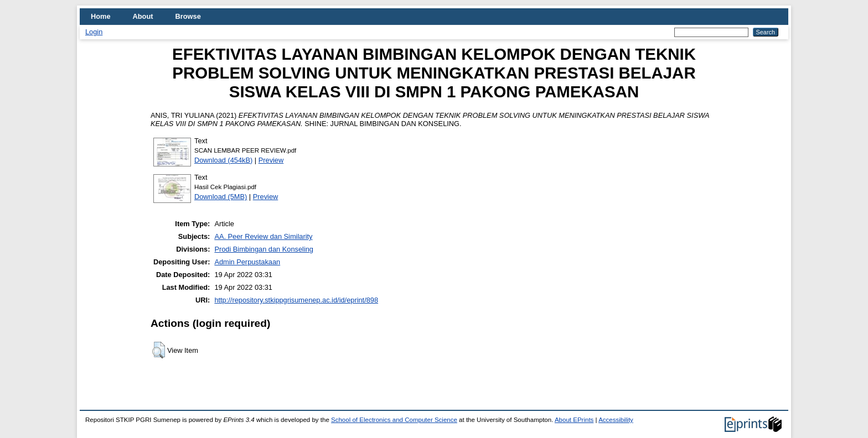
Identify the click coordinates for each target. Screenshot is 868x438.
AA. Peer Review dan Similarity (263, 236)
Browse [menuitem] (188, 16)
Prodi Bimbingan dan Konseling (264, 249)
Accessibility (616, 420)
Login (94, 32)
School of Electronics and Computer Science (394, 420)
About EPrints (574, 420)
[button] (159, 350)
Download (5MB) (221, 197)
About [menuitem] (143, 16)
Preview (271, 160)
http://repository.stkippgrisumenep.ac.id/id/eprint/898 (296, 300)
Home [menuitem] (101, 16)
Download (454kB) (223, 160)
